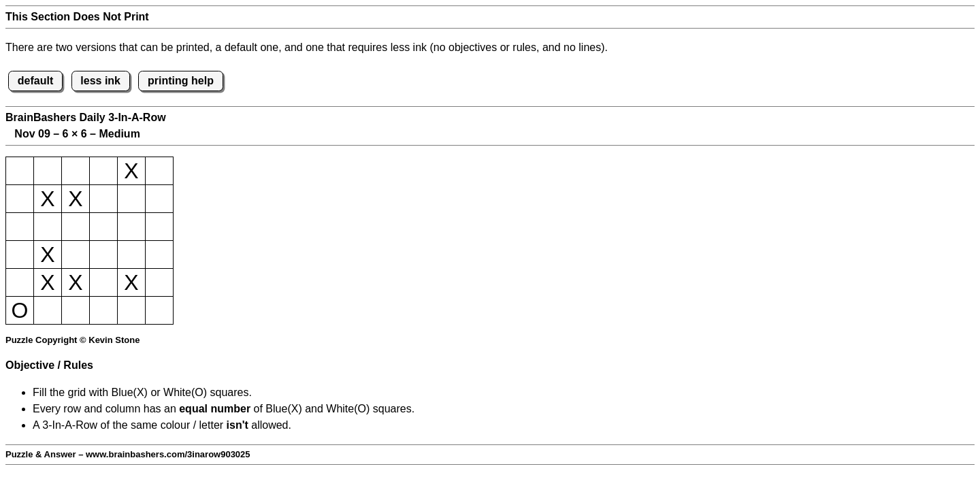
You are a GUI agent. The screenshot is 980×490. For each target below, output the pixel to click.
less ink (100, 81)
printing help (181, 81)
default (35, 81)
